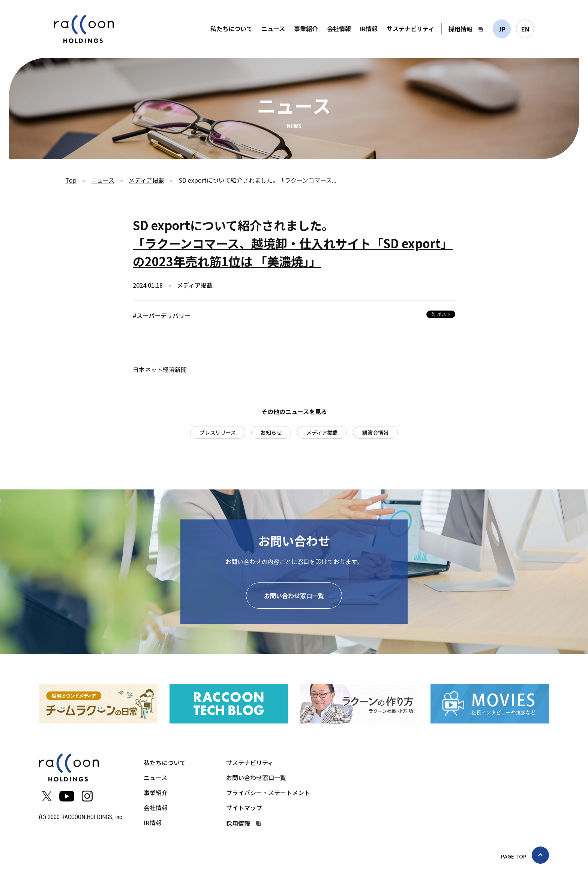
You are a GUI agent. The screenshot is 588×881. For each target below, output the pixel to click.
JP (502, 29)
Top (71, 180)
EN (525, 29)
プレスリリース (218, 432)
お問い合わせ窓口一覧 (294, 596)
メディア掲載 (146, 180)
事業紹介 (306, 29)
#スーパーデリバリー (162, 315)
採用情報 (460, 29)
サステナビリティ (410, 29)
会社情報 (339, 29)
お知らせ (271, 432)
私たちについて (231, 29)
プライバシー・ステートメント (268, 792)
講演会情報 (375, 432)
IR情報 (369, 29)
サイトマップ (244, 807)
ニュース (273, 29)
